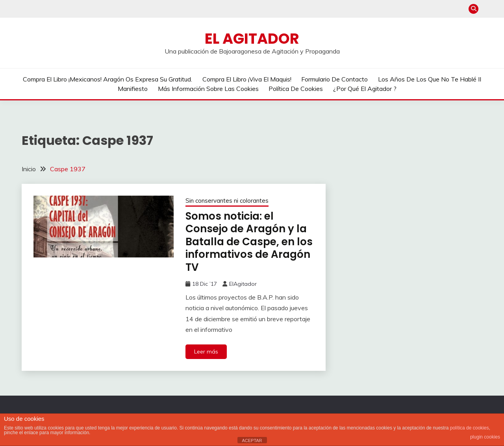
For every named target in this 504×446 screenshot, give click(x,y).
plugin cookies (485, 437)
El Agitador (252, 39)
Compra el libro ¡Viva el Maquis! (247, 79)
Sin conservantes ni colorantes (227, 201)
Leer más (206, 352)
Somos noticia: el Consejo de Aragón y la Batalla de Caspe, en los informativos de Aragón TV (249, 242)
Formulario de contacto (334, 79)
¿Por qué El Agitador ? (365, 89)
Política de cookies (296, 89)
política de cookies (470, 428)
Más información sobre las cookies (208, 89)
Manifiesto (133, 89)
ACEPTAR (252, 440)
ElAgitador (243, 284)
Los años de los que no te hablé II (430, 79)
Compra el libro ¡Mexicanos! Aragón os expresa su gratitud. (107, 79)
